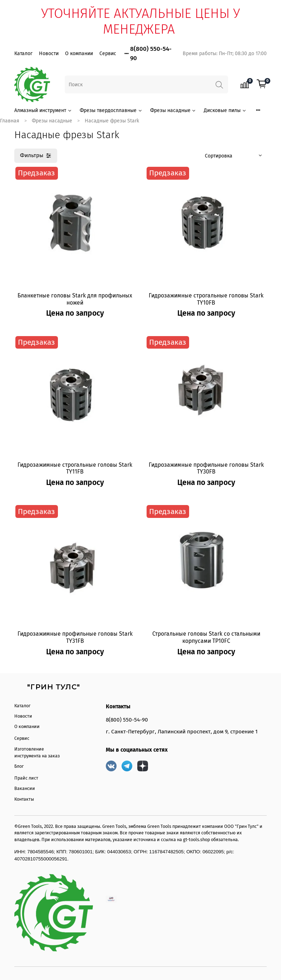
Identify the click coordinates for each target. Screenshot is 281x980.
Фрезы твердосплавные (111, 110)
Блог (19, 766)
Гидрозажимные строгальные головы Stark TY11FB (75, 468)
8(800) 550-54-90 (127, 720)
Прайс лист (26, 778)
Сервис (108, 54)
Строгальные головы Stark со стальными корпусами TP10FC (206, 637)
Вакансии (25, 788)
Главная (10, 121)
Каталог (23, 54)
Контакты (24, 799)
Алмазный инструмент (43, 110)
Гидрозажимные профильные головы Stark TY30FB (206, 468)
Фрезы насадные (173, 110)
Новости (49, 54)
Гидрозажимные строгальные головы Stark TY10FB (206, 299)
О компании (79, 54)
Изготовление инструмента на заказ (37, 752)
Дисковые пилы (225, 110)
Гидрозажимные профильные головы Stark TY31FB (75, 637)
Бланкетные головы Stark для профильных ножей (75, 299)
